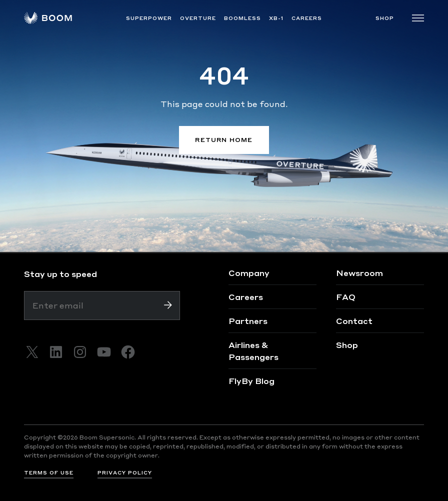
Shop (347, 345)
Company (249, 273)
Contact (354, 321)
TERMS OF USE (49, 472)
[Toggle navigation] (418, 18)
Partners (248, 321)
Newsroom (359, 273)
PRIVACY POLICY (125, 472)
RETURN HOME (224, 140)
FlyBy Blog (251, 381)
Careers (246, 297)
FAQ (346, 297)
